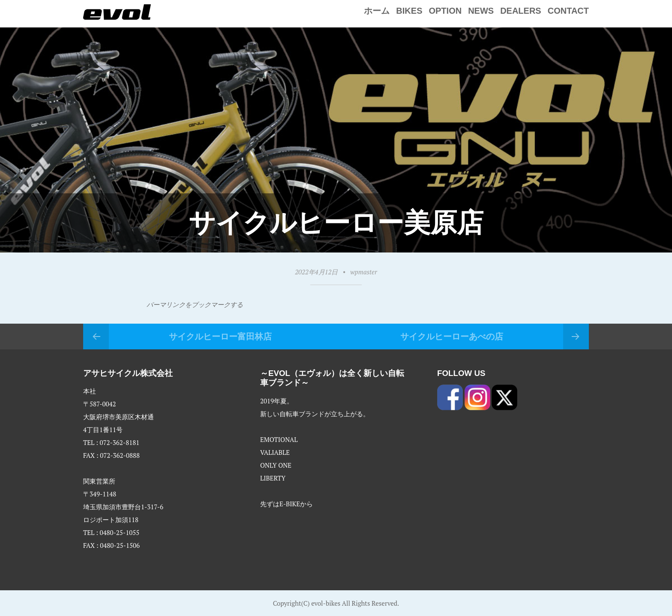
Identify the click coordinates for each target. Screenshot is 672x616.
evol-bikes (326, 603)
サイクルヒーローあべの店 (452, 337)
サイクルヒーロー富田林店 (220, 337)
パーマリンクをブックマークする (195, 304)
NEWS (481, 11)
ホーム (377, 11)
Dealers (521, 11)
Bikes (409, 11)
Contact (568, 11)
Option (445, 11)
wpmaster (363, 272)
